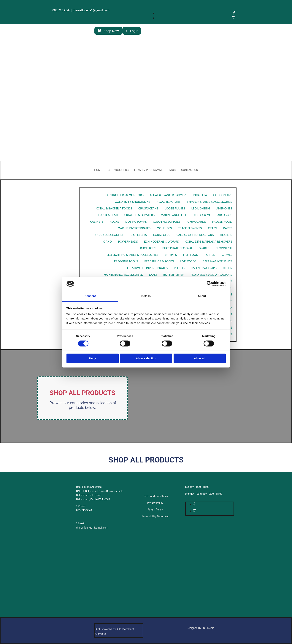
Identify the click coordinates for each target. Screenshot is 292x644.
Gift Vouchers (118, 170)
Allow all (200, 358)
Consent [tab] (90, 296)
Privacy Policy (155, 503)
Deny (92, 358)
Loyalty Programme (149, 170)
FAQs (172, 170)
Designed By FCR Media (201, 628)
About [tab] (202, 296)
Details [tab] (146, 296)
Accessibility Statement (155, 516)
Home (98, 170)
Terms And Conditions (155, 496)
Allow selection (146, 358)
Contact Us (189, 170)
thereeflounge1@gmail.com (92, 528)
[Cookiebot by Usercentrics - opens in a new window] (209, 284)
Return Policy (155, 510)
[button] (108, 31)
